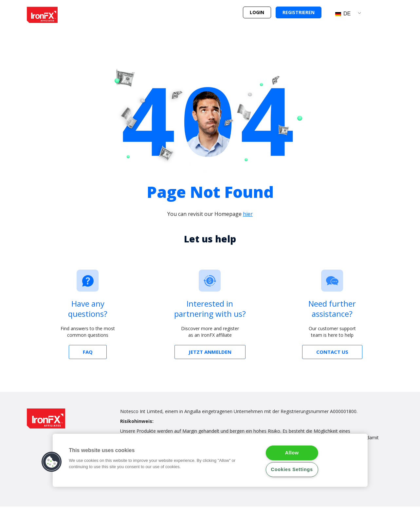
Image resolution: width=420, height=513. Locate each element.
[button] (257, 12)
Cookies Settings (292, 469)
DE (343, 14)
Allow (292, 453)
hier (248, 214)
